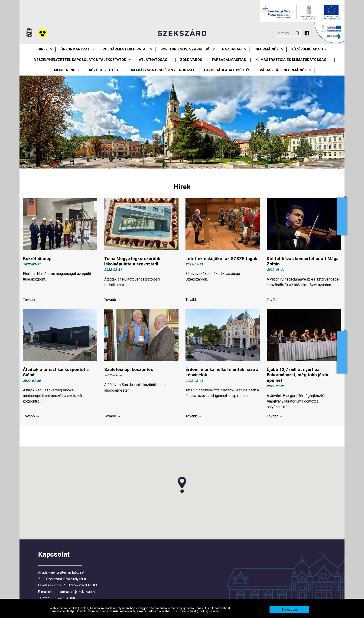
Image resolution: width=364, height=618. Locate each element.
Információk (266, 49)
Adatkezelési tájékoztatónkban (136, 611)
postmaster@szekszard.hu (77, 592)
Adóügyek (342, 216)
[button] (182, 486)
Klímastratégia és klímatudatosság (291, 60)
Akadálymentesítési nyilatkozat (163, 70)
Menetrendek (67, 70)
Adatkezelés (342, 352)
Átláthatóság (153, 60)
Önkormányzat (75, 49)
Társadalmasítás (229, 60)
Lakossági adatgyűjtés (227, 70)
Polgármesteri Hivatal (125, 49)
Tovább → (31, 300)
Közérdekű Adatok (309, 49)
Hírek (43, 49)
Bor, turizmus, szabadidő (185, 49)
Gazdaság (232, 49)
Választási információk (283, 70)
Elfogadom (289, 610)
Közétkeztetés (103, 70)
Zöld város (191, 60)
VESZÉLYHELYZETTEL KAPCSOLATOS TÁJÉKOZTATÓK (80, 60)
